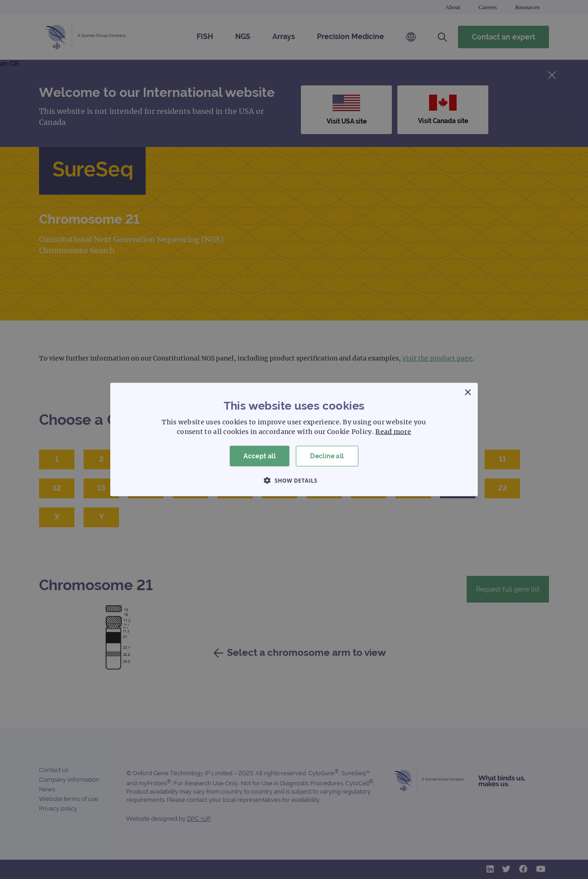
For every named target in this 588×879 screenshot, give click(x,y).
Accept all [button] (260, 456)
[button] (294, 480)
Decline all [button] (327, 456)
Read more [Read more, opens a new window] (393, 432)
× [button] (467, 393)
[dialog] (294, 439)
